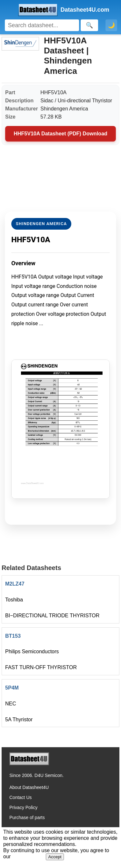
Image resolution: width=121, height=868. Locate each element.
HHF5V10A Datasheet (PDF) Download (60, 134)
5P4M (12, 688)
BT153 (13, 636)
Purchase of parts (27, 817)
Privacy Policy (23, 807)
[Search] (42, 25)
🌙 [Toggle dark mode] (111, 25)
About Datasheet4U (29, 787)
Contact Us (20, 797)
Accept (55, 857)
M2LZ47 (15, 584)
